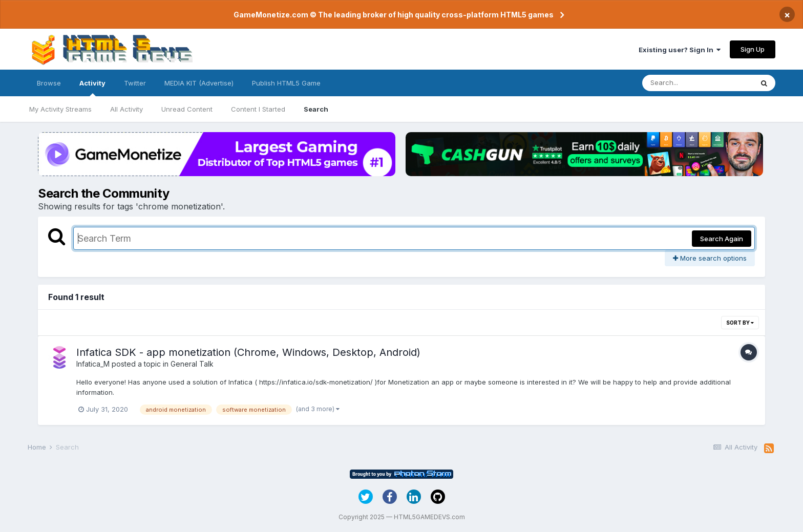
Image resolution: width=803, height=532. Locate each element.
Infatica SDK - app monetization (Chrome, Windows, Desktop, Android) (248, 352)
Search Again (722, 239)
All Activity (126, 109)
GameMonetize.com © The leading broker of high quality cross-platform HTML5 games (394, 15)
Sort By (740, 323)
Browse (49, 83)
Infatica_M (93, 364)
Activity (92, 88)
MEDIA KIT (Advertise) (199, 83)
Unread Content (187, 109)
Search (316, 109)
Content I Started (258, 109)
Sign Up (753, 49)
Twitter (135, 83)
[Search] (698, 83)
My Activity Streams (60, 109)
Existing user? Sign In (680, 50)
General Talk (192, 364)
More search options (710, 258)
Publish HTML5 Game (286, 83)
